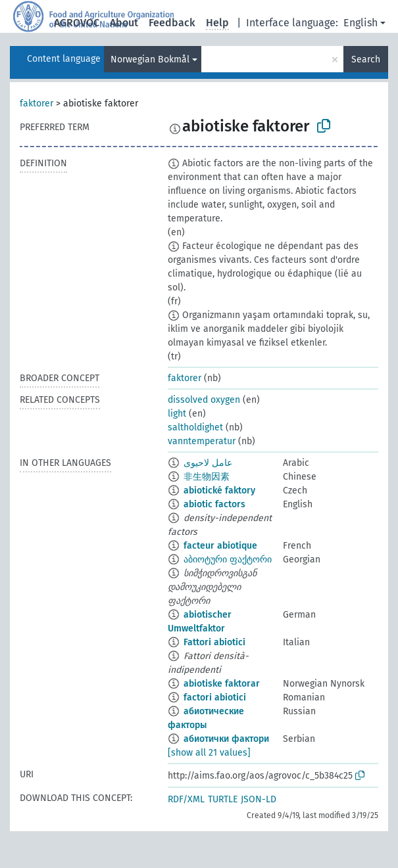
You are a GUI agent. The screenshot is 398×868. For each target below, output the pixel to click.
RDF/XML (186, 799)
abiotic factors (214, 504)
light (177, 414)
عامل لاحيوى (208, 463)
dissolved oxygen (204, 400)
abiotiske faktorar (222, 684)
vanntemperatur (202, 441)
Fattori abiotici (214, 642)
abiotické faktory (219, 491)
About (124, 23)
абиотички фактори (226, 739)
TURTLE (223, 799)
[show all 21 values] (209, 753)
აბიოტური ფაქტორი (228, 560)
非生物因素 (207, 477)
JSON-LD (259, 799)
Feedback (172, 23)
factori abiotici (215, 697)
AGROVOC (77, 23)
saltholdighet (195, 427)
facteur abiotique (220, 546)
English (361, 23)
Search (366, 59)
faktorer (37, 103)
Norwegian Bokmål (150, 59)
